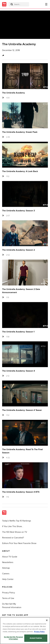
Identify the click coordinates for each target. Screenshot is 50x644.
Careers (6, 574)
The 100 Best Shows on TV (15, 532)
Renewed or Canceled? (13, 538)
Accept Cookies (36, 639)
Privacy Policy (9, 593)
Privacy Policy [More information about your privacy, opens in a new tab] (39, 632)
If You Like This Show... (13, 526)
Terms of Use (8, 598)
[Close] (47, 621)
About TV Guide (10, 557)
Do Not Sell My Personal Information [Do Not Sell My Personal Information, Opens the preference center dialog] (13, 639)
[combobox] (19, 4)
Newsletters (8, 562)
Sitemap (6, 568)
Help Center (8, 579)
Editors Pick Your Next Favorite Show (19, 543)
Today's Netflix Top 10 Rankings (17, 521)
